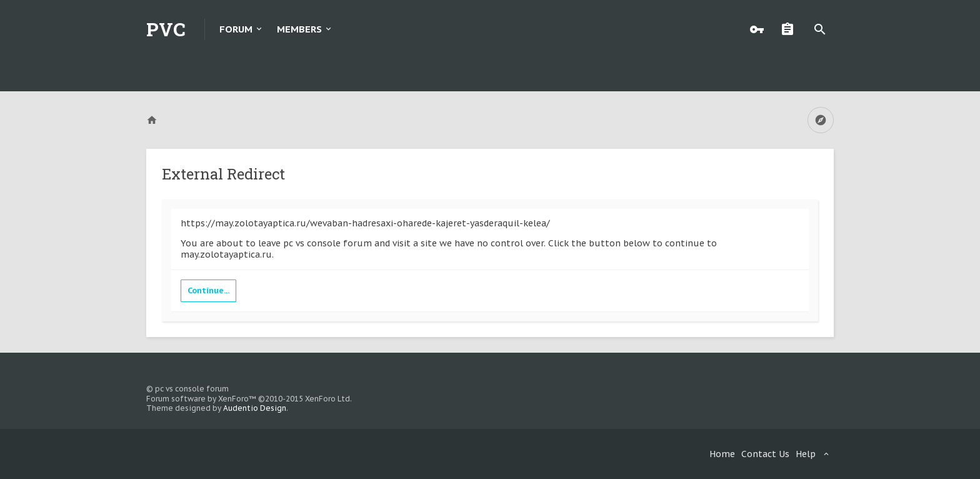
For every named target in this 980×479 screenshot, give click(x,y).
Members (299, 29)
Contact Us (765, 454)
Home (722, 454)
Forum (236, 29)
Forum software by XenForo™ (249, 399)
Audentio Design (255, 408)
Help (806, 454)
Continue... (208, 290)
